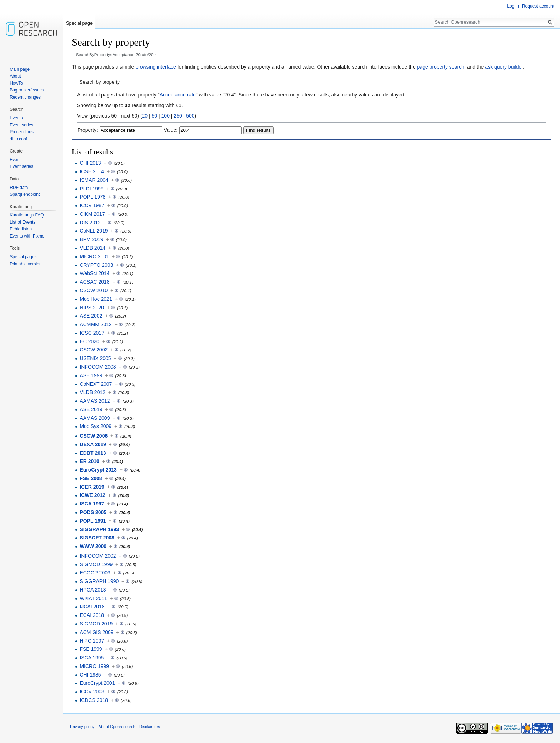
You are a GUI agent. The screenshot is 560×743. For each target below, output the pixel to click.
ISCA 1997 (92, 504)
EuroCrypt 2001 (97, 683)
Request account (538, 6)
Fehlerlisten (21, 229)
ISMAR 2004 (94, 180)
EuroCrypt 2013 (98, 470)
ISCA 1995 (92, 658)
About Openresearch (117, 727)
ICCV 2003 (92, 692)
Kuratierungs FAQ (27, 215)
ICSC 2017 (92, 333)
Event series (21, 125)
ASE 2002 (91, 316)
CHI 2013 (90, 163)
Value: (171, 130)
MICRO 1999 (94, 666)
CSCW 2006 (94, 436)
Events (16, 118)
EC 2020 (89, 341)
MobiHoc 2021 (96, 299)
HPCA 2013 (93, 590)
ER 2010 (89, 461)
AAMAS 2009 (95, 418)
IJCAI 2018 (92, 607)
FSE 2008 (91, 478)
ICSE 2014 (92, 171)
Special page (79, 23)
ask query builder (504, 67)
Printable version (26, 264)
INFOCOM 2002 (98, 556)
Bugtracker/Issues (27, 90)
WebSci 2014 (94, 273)
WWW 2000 (93, 546)
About (15, 76)
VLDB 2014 (92, 248)
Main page (20, 69)
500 (190, 116)
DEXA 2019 (93, 444)
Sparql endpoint (25, 194)
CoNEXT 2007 (96, 384)
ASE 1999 (91, 375)
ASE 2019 (91, 409)
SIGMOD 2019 (96, 624)
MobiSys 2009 (96, 426)
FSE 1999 (91, 649)
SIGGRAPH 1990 (99, 581)
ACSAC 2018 (94, 282)
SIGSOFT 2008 (97, 538)
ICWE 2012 (92, 495)
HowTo (16, 83)
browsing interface (156, 67)
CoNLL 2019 (94, 231)
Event (15, 160)
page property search (441, 67)
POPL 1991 (93, 521)
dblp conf (18, 139)
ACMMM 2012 (96, 324)
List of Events (22, 222)
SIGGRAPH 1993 (99, 529)
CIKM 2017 (92, 214)
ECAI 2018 (92, 615)
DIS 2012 (90, 223)
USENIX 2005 (95, 358)
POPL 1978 (92, 197)
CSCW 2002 (94, 350)
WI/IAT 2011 (93, 598)
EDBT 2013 (93, 453)
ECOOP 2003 (95, 573)
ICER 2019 (92, 487)
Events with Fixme (27, 236)
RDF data (19, 188)
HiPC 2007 (92, 641)
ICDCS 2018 (94, 700)
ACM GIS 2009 (96, 632)
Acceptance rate (178, 95)
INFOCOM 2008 (98, 367)
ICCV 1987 (92, 205)
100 (166, 116)
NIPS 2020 (92, 308)
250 (178, 116)
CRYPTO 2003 (96, 265)
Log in (513, 6)
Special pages (23, 257)
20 (145, 116)
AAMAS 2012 (95, 401)
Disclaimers (150, 727)
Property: (88, 130)
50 (155, 116)
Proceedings (22, 132)
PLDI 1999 (91, 189)
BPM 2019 (91, 239)
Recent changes (25, 97)
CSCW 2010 (94, 290)
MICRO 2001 (94, 256)
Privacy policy (82, 727)
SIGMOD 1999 (96, 564)
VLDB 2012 (92, 392)
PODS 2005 (93, 512)
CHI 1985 (90, 675)
